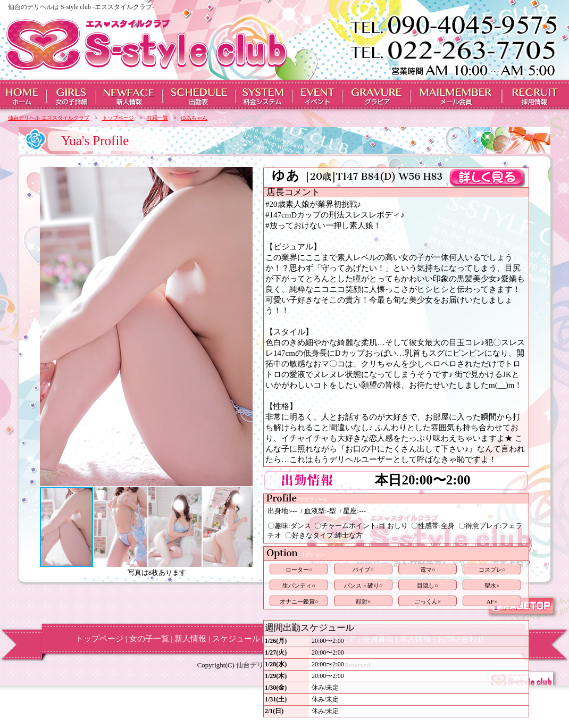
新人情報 (190, 639)
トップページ (99, 639)
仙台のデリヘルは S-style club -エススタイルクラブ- (81, 7)
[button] (49, 327)
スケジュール (236, 639)
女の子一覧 (149, 639)
